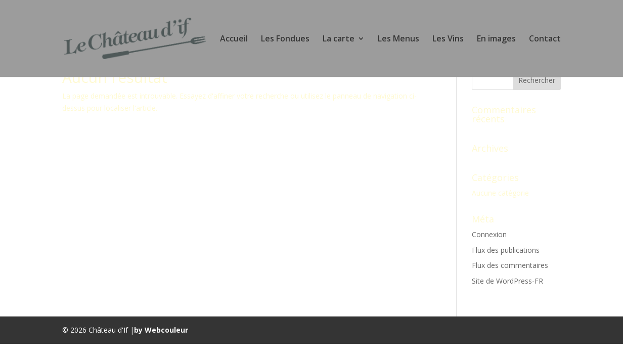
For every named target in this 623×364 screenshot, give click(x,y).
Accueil (234, 39)
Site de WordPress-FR (507, 281)
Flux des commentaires (510, 265)
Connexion (489, 234)
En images (496, 39)
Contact (545, 39)
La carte (339, 39)
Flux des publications (506, 250)
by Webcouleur (161, 330)
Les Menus (398, 39)
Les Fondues (285, 39)
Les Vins (448, 39)
